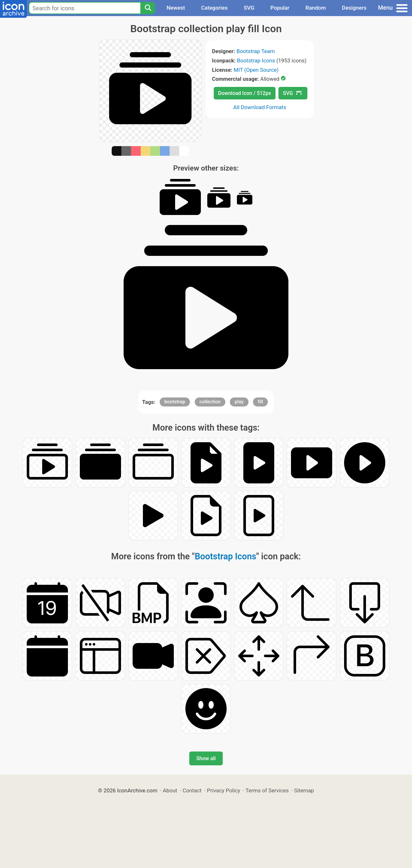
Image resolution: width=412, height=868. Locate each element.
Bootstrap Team (256, 51)
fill (260, 402)
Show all (206, 758)
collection (210, 402)
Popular (280, 8)
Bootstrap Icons (256, 61)
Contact (192, 790)
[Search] (148, 8)
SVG (249, 8)
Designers (354, 8)
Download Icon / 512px (245, 93)
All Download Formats (260, 107)
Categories (215, 8)
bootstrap (175, 402)
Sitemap (304, 790)
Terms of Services (267, 790)
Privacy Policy (224, 790)
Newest (176, 8)
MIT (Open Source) (256, 70)
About (170, 790)
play (239, 402)
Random (316, 8)
